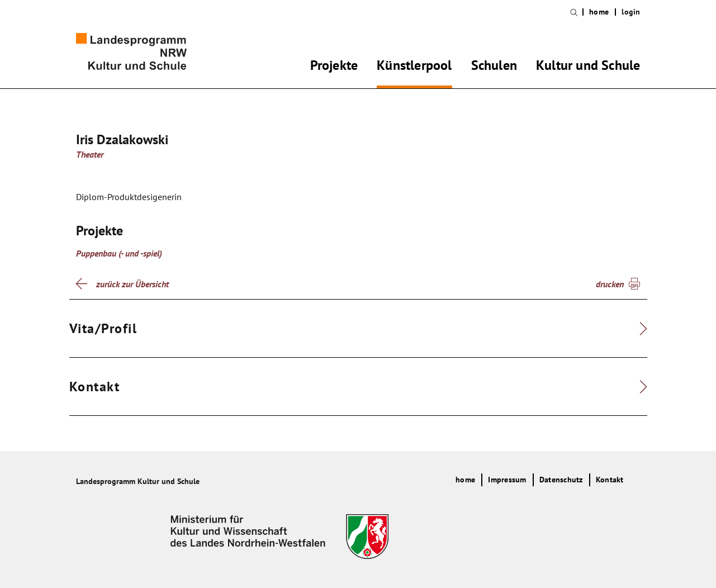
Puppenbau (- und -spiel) (119, 253)
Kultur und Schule (588, 67)
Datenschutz (561, 480)
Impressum (507, 480)
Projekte (334, 67)
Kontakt (610, 480)
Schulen (494, 67)
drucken (610, 284)
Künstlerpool (414, 67)
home (599, 12)
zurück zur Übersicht (132, 284)
